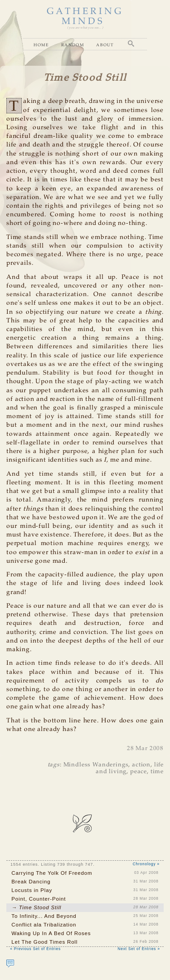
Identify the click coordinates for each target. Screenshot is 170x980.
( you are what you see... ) (85, 28)
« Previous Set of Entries (35, 949)
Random (73, 45)
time (157, 772)
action (141, 765)
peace (138, 772)
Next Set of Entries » (139, 949)
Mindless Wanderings (96, 765)
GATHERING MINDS (85, 17)
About (105, 45)
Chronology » (146, 864)
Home (41, 45)
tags (54, 765)
